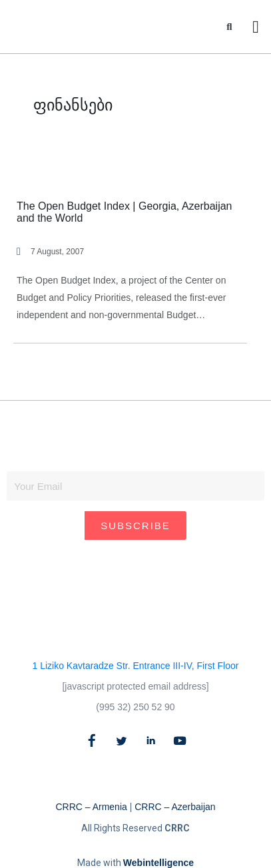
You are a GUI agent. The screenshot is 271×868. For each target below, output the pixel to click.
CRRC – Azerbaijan (175, 807)
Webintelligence (158, 863)
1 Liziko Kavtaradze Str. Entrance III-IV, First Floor (136, 666)
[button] (229, 27)
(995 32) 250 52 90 (135, 707)
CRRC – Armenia (91, 807)
